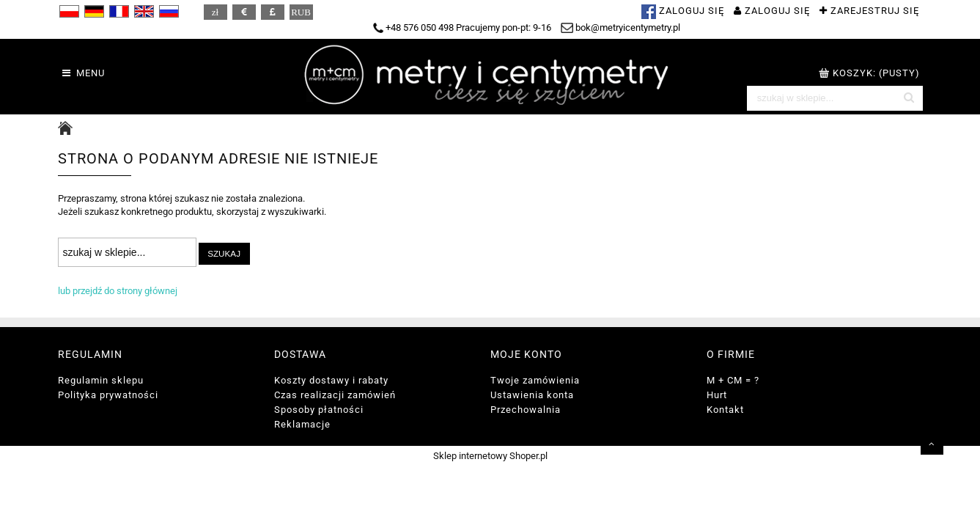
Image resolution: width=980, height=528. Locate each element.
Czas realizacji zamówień (335, 395)
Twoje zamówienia (535, 380)
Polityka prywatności (108, 395)
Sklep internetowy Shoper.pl (490, 456)
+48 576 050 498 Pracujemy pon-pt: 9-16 (462, 27)
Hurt (717, 395)
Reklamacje (302, 424)
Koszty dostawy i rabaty (331, 380)
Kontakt (725, 410)
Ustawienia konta (532, 395)
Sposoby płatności (319, 410)
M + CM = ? (733, 380)
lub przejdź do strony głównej (118, 291)
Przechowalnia (526, 410)
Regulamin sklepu (101, 380)
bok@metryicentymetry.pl (621, 27)
